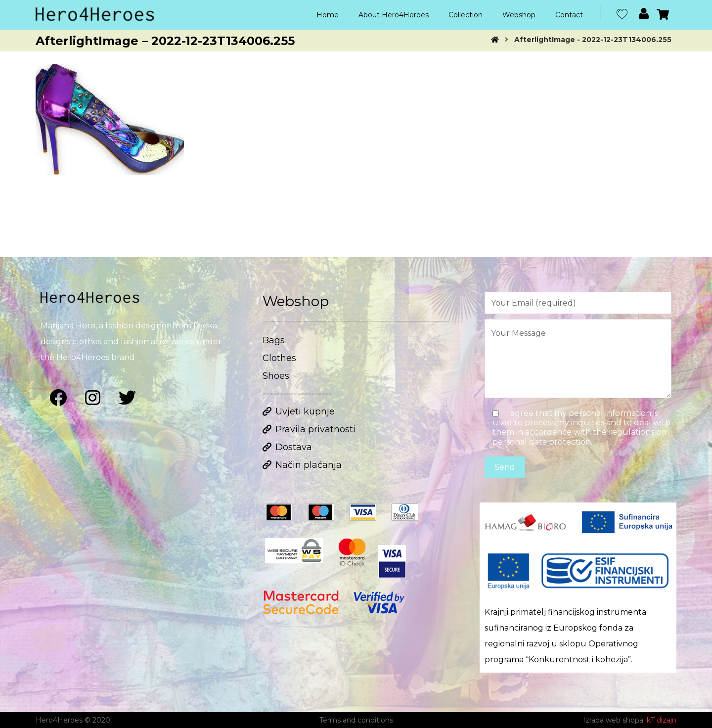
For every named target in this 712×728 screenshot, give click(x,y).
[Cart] (663, 14)
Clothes (279, 358)
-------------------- (297, 394)
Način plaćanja (302, 465)
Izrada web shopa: (614, 720)
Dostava (287, 447)
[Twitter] (127, 398)
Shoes (276, 376)
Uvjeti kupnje (299, 411)
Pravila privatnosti (309, 429)
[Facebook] (58, 398)
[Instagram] (92, 398)
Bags (274, 340)
